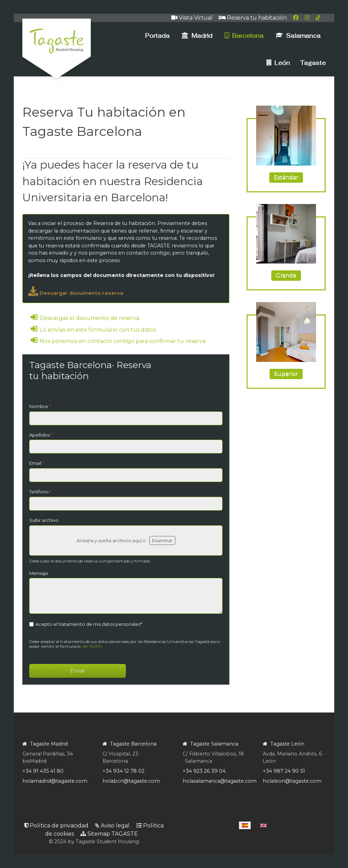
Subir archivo (44, 520)
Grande (286, 275)
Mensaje (39, 573)
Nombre (40, 406)
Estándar (286, 177)
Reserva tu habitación (253, 18)
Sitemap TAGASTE (109, 834)
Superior (286, 374)
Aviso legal (112, 826)
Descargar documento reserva (76, 293)
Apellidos (41, 435)
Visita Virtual (192, 18)
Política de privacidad (56, 826)
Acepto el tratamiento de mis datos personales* (89, 624)
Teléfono (40, 492)
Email (37, 463)
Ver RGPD (92, 646)
